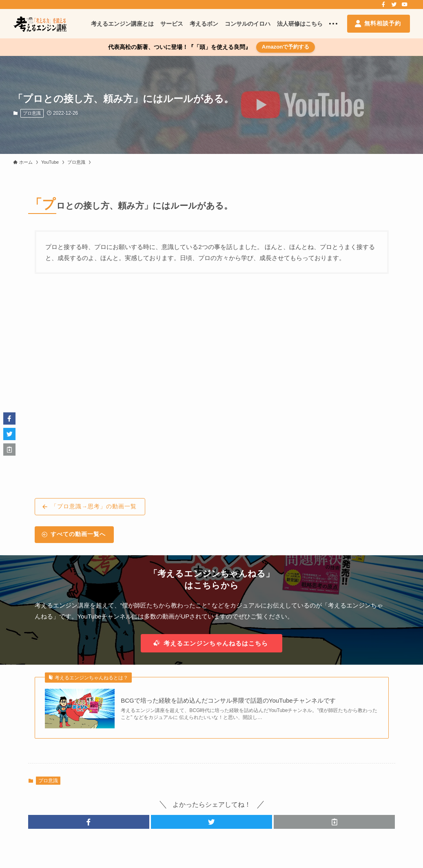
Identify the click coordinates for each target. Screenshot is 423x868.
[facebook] (383, 4)
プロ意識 (32, 113)
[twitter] (394, 4)
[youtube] (405, 4)
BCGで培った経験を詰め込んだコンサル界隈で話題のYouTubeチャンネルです (228, 700)
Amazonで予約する (286, 47)
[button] (89, 822)
